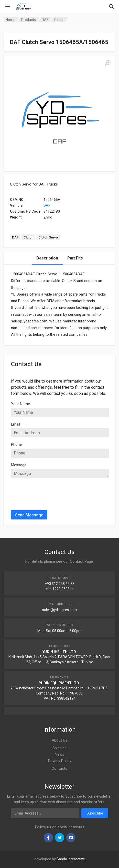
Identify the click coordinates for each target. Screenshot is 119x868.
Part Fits (75, 258)
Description (47, 258)
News (59, 754)
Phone (16, 444)
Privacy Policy (60, 761)
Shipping (59, 748)
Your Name (20, 404)
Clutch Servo (48, 237)
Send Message (29, 515)
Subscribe (95, 813)
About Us (59, 740)
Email (15, 424)
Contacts (59, 768)
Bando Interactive (71, 859)
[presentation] (50, 492)
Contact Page (81, 561)
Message (19, 465)
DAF (47, 205)
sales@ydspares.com (59, 610)
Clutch (28, 237)
